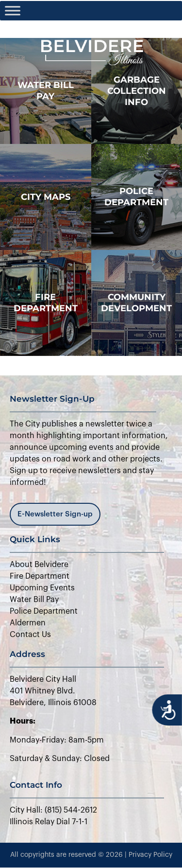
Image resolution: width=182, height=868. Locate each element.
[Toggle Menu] (13, 10)
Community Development (136, 303)
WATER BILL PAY (46, 91)
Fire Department (46, 303)
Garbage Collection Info (137, 91)
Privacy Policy (150, 855)
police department (136, 197)
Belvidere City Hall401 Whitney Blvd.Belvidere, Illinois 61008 (53, 691)
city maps (46, 197)
